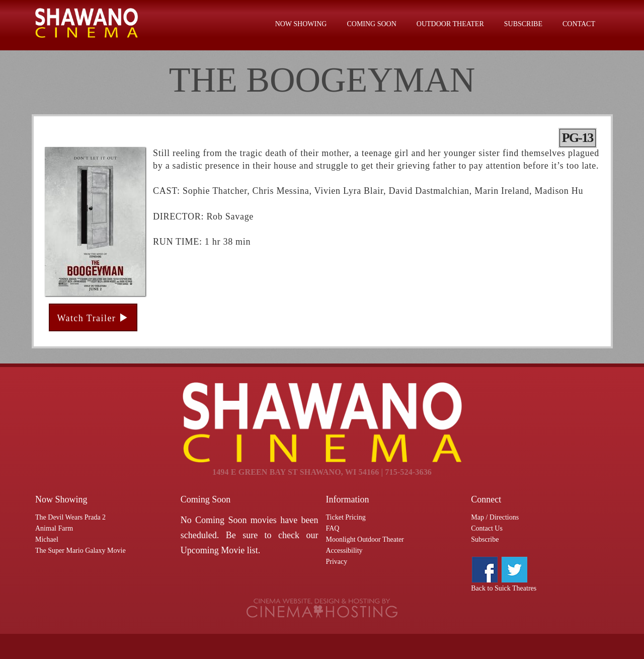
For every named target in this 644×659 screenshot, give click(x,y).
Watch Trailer (93, 318)
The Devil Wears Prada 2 (70, 517)
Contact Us (487, 528)
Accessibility (344, 551)
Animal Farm (54, 528)
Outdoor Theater (450, 24)
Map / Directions (495, 517)
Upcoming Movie (213, 550)
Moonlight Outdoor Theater (365, 539)
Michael (47, 539)
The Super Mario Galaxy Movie (80, 551)
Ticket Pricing (346, 517)
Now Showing (301, 24)
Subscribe (523, 24)
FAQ (333, 528)
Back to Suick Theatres (504, 588)
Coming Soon (371, 24)
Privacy (337, 562)
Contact (579, 24)
